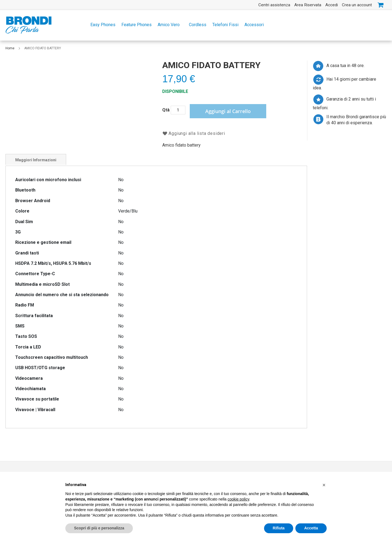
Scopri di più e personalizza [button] (99, 529)
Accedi (332, 5)
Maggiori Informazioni (36, 160)
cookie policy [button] (238, 500)
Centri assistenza (274, 5)
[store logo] (29, 25)
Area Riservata (308, 5)
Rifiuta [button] (279, 529)
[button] (324, 486)
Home (10, 48)
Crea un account (357, 5)
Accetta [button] (311, 529)
